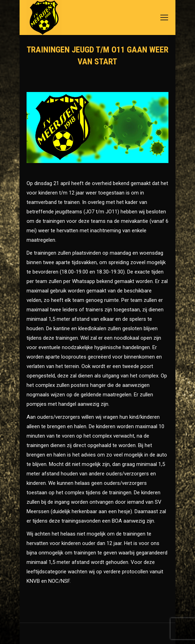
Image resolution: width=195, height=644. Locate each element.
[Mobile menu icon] (164, 17)
